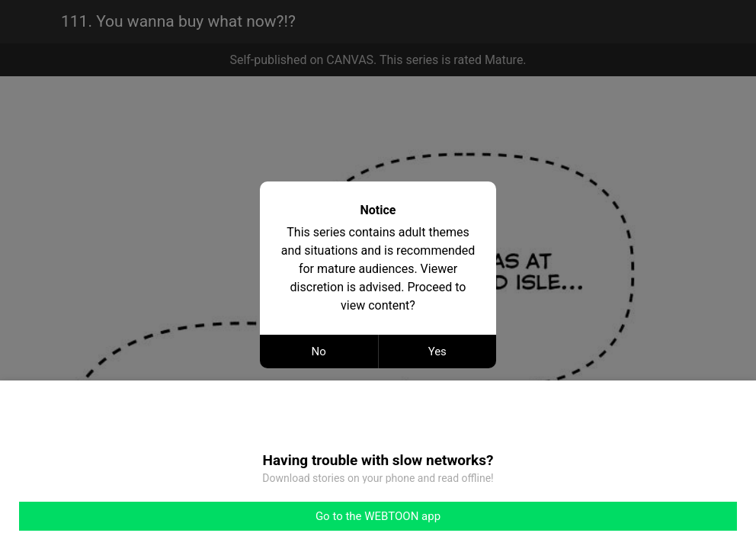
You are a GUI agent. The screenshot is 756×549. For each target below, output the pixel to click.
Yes (437, 352)
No (319, 352)
